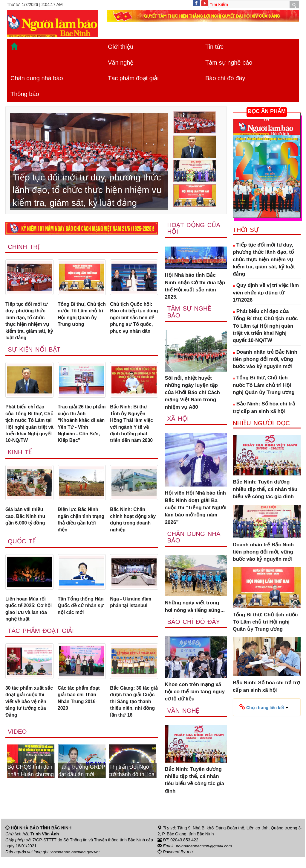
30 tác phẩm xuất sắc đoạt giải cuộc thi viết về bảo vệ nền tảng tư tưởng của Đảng (28, 722)
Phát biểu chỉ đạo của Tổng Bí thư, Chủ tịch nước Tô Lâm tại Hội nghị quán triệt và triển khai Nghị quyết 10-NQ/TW (29, 433)
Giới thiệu (121, 47)
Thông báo (25, 94)
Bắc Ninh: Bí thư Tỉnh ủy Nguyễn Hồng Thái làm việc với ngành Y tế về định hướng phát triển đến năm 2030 (133, 429)
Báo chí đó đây (225, 78)
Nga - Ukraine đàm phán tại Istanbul (132, 620)
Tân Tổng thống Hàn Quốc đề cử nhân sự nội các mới (77, 627)
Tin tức (214, 47)
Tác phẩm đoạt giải (133, 78)
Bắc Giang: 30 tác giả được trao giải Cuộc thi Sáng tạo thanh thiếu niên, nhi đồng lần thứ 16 (133, 722)
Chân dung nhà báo (37, 78)
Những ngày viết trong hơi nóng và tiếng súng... (195, 608)
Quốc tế (22, 558)
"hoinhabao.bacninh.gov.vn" (76, 863)
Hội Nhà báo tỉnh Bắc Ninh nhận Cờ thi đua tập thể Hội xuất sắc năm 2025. (195, 287)
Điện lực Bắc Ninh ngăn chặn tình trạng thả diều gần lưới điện (80, 535)
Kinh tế (20, 467)
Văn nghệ (121, 63)
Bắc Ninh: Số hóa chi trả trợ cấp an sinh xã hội (264, 407)
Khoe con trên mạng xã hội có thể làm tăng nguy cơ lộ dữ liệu (195, 693)
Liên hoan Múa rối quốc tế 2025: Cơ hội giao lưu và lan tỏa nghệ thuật (28, 627)
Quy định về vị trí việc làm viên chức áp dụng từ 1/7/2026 (266, 293)
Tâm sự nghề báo (229, 63)
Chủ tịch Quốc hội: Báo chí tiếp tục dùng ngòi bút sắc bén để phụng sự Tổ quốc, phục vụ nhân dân (133, 323)
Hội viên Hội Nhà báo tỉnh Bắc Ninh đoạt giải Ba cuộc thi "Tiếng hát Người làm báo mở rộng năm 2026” (196, 509)
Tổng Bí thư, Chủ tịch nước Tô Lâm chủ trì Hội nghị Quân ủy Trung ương (79, 319)
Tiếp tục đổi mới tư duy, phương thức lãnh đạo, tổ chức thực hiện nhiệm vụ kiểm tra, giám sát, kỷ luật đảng (29, 323)
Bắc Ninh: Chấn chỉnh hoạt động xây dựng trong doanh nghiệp (130, 535)
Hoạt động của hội (194, 229)
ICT (190, 863)
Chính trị (24, 247)
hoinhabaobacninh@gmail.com (205, 857)
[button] (264, 707)
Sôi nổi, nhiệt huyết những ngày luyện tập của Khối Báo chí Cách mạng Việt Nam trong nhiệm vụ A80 (192, 393)
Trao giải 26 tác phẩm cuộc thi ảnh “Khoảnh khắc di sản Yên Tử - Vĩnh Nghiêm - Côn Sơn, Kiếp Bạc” (80, 429)
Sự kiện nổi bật (35, 353)
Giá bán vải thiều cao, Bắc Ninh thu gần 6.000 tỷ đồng (27, 532)
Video (17, 754)
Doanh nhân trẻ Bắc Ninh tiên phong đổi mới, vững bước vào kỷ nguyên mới (265, 359)
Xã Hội (178, 420)
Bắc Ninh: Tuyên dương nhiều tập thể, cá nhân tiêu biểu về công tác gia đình (195, 782)
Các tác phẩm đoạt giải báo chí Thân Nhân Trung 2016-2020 (80, 718)
